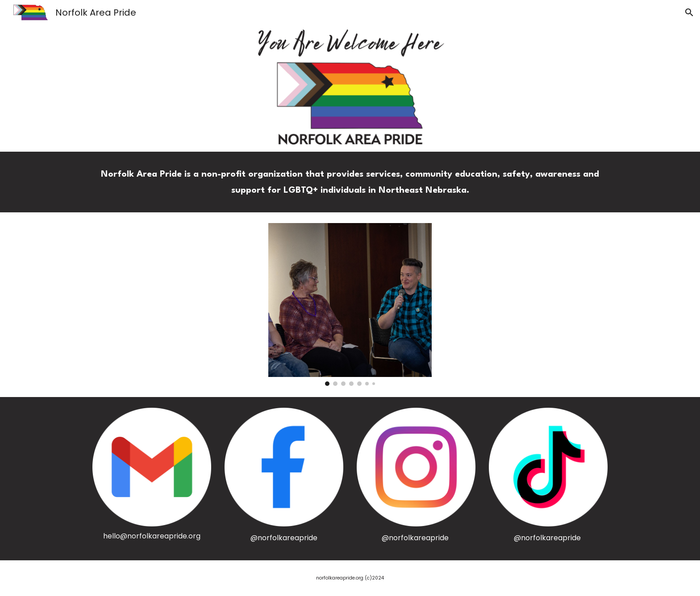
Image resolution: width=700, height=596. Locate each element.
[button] (689, 12)
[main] (350, 182)
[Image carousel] (350, 304)
